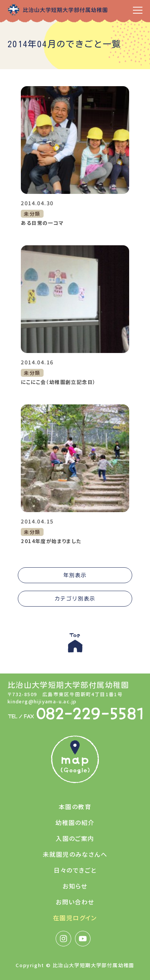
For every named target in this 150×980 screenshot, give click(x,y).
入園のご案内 (75, 838)
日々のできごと (75, 870)
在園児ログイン (75, 918)
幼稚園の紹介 (75, 822)
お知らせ (75, 886)
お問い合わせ (75, 902)
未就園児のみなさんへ (75, 854)
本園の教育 (75, 807)
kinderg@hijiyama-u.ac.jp (42, 701)
